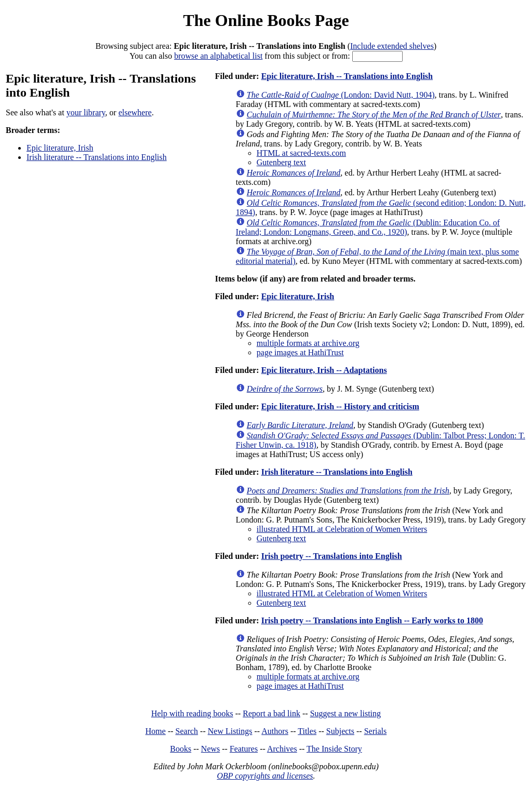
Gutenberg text (281, 162)
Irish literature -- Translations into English (97, 157)
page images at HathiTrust (300, 352)
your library (86, 112)
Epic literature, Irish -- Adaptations (324, 370)
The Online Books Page (266, 20)
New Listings (230, 731)
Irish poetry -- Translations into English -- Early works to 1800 (372, 620)
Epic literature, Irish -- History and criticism (340, 406)
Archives (282, 749)
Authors (275, 731)
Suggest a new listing (345, 713)
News (210, 749)
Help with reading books (192, 713)
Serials (376, 731)
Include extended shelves (392, 46)
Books (181, 749)
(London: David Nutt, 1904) (341, 95)
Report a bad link (271, 713)
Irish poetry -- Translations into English (332, 556)
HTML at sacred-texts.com (301, 153)
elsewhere (135, 112)
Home (156, 731)
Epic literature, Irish (60, 148)
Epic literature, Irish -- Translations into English (347, 76)
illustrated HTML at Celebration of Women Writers (342, 529)
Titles (307, 731)
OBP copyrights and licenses (265, 776)
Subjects (340, 731)
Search (187, 731)
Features (244, 749)
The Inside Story (334, 749)
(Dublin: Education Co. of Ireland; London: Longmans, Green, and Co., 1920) (368, 227)
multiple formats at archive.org (308, 343)
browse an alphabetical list (218, 56)
